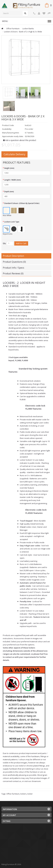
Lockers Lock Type (12, 222)
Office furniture (13, 794)
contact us (10, 657)
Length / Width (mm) (13, 180)
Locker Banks (28, 29)
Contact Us (33, 328)
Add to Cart (21, 243)
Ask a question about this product (20, 140)
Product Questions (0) (14, 262)
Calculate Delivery (14, 154)
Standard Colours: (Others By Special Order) (22, 203)
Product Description (13, 256)
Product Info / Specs (13, 268)
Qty (4, 243)
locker (30, 794)
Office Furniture (13, 29)
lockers (23, 794)
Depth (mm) (9, 192)
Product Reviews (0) (13, 273)
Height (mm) (9, 168)
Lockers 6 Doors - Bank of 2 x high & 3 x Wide (23, 32)
